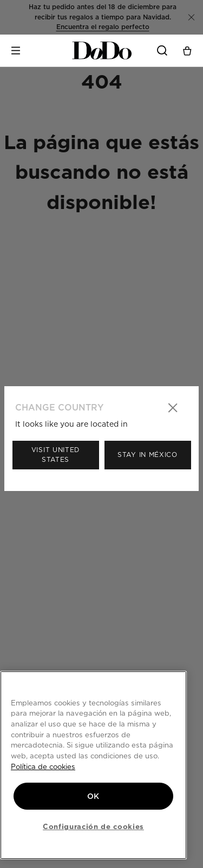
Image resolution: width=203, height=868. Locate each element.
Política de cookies (43, 766)
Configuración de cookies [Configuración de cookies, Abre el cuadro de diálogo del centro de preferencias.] (93, 826)
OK (93, 796)
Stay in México (148, 455)
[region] (93, 765)
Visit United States (55, 455)
